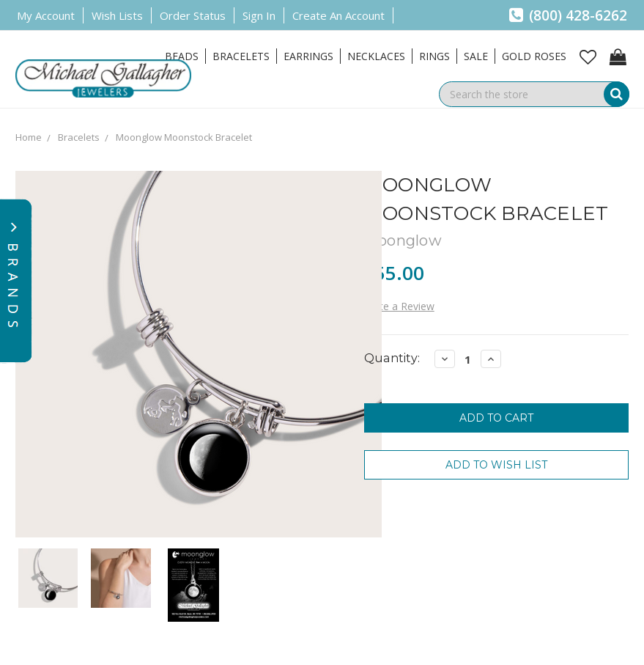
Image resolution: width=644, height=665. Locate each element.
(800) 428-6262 (568, 15)
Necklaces (376, 56)
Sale (476, 56)
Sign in (259, 15)
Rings (434, 56)
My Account (46, 15)
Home (29, 137)
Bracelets (241, 56)
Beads (182, 56)
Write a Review (399, 306)
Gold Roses (534, 56)
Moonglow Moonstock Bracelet (184, 137)
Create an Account (338, 15)
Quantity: (392, 358)
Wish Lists (117, 15)
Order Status (193, 15)
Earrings (308, 56)
